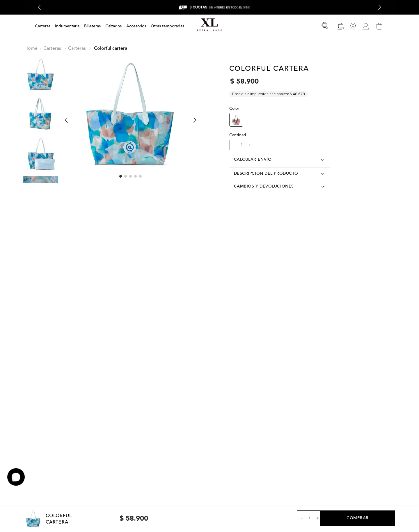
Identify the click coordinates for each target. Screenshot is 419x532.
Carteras (52, 49)
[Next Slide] (380, 7)
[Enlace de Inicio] (31, 49)
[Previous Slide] (39, 7)
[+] (250, 145)
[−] (234, 145)
